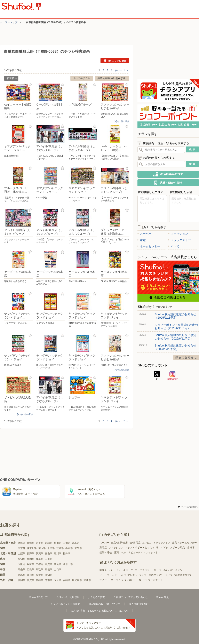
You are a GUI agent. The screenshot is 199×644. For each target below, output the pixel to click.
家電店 (103, 548)
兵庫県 (31, 564)
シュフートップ (9, 22)
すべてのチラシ (82, 78)
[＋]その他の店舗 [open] (121, 121)
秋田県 (58, 543)
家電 (142, 240)
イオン (179, 570)
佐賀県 (31, 580)
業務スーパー (107, 570)
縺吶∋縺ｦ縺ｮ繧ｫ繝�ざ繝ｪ (112, 78)
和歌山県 (68, 564)
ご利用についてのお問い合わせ (131, 597)
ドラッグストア (180, 240)
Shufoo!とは (163, 597)
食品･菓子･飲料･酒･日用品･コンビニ (131, 543)
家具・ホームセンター (184, 543)
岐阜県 (40, 559)
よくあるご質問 (96, 597)
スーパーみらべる (164, 570)
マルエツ (132, 575)
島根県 (49, 570)
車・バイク (162, 548)
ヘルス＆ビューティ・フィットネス (141, 552)
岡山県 (22, 570)
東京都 (22, 548)
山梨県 (22, 554)
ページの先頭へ (188, 507)
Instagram (173, 376)
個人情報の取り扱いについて (104, 604)
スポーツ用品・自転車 (182, 548)
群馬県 (78, 548)
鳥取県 (40, 570)
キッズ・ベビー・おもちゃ (140, 548)
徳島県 (22, 575)
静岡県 (31, 559)
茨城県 (60, 548)
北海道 (22, 543)
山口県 (58, 570)
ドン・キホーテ (125, 570)
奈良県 (58, 564)
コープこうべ (118, 580)
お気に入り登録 (30, 85)
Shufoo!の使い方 (38, 597)
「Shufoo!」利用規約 (68, 597)
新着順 (10, 79)
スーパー (144, 234)
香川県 (31, 575)
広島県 (31, 570)
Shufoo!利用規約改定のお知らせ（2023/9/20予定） (175, 347)
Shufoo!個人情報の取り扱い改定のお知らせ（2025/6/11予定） (175, 337)
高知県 (49, 575)
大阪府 (22, 564)
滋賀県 (49, 564)
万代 (123, 575)
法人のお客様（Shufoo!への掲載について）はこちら (99, 611)
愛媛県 (40, 575)
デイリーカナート (153, 580)
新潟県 (40, 554)
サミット (104, 580)
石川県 (58, 554)
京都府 (40, 564)
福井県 (67, 554)
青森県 (31, 543)
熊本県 (49, 580)
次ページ (122, 70)
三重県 (49, 559)
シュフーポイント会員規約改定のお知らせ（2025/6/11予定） (176, 326)
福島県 (76, 543)
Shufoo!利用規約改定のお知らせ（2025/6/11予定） (175, 316)
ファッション (178, 234)
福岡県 (22, 580)
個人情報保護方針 (139, 604)
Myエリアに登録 (115, 61)
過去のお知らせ (186, 357)
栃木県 (69, 548)
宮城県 (49, 543)
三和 (139, 580)
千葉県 (51, 548)
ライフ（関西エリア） (151, 575)
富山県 (49, 554)
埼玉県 (42, 548)
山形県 (67, 543)
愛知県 (22, 559)
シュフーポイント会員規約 (65, 604)
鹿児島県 (77, 580)
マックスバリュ (143, 570)
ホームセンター (149, 246)
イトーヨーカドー (109, 575)
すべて (174, 246)
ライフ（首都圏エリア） (179, 575)
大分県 (58, 580)
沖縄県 (87, 580)
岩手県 (40, 543)
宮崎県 (67, 580)
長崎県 (40, 580)
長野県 (31, 554)
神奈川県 (32, 548)
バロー (131, 580)
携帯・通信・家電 (109, 552)
